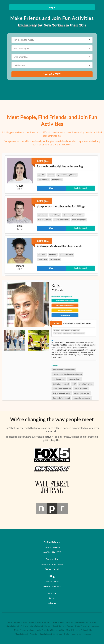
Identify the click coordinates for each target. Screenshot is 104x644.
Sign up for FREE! (52, 74)
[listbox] (52, 40)
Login (52, 7)
